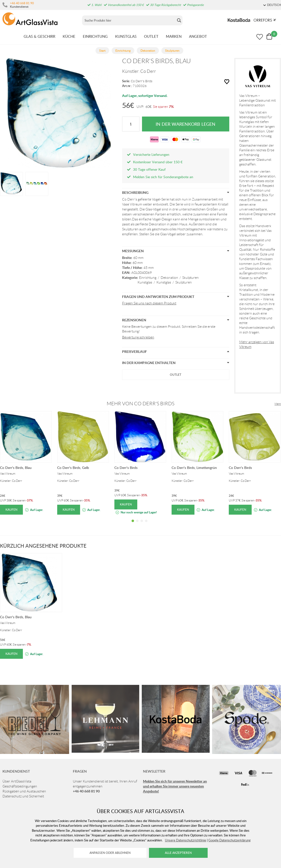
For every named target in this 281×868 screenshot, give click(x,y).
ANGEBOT (198, 36)
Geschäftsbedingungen (20, 786)
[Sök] (129, 20)
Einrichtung (148, 278)
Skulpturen (190, 278)
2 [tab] (137, 525)
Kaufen (11, 510)
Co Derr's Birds (142, 81)
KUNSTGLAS (126, 36)
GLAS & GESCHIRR (39, 36)
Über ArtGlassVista (17, 781)
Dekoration (169, 278)
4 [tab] (146, 525)
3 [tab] (142, 525)
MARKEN (174, 36)
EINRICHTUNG (95, 36)
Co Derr (148, 71)
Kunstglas (145, 282)
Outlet (176, 375)
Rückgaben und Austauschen (24, 791)
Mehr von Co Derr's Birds (140, 404)
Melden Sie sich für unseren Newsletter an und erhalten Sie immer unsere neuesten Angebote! (175, 786)
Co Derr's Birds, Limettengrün (194, 468)
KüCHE (69, 36)
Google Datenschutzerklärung (230, 840)
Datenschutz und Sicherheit (23, 796)
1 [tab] (133, 525)
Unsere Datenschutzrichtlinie (186, 840)
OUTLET (151, 36)
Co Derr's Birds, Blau (16, 468)
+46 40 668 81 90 (22, 3)
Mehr (278, 404)
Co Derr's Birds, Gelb (73, 468)
